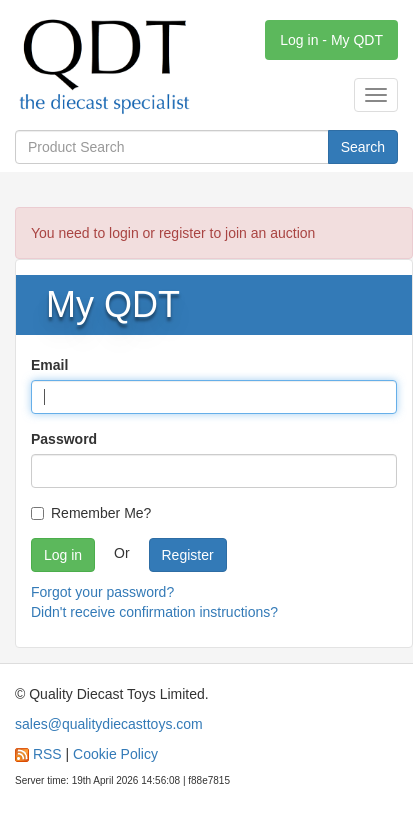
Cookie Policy (115, 754)
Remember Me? (91, 513)
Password (64, 439)
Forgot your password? (102, 592)
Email (49, 365)
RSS (47, 754)
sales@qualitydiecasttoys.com (109, 724)
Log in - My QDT (331, 40)
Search (363, 147)
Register (188, 555)
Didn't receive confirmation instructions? (154, 612)
